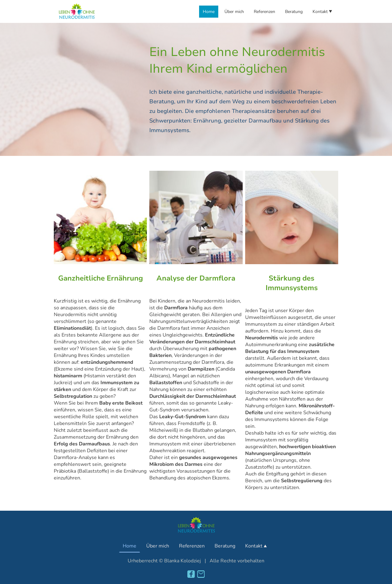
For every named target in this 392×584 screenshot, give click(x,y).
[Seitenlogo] (77, 11)
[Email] (201, 574)
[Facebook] (191, 574)
